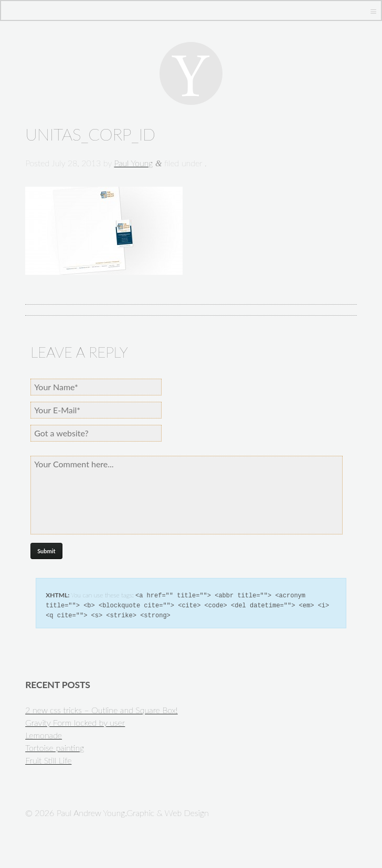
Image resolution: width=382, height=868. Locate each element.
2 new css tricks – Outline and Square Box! (102, 708)
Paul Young (133, 163)
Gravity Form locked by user (75, 721)
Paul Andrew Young (191, 73)
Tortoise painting (55, 746)
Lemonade (44, 733)
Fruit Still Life (48, 759)
